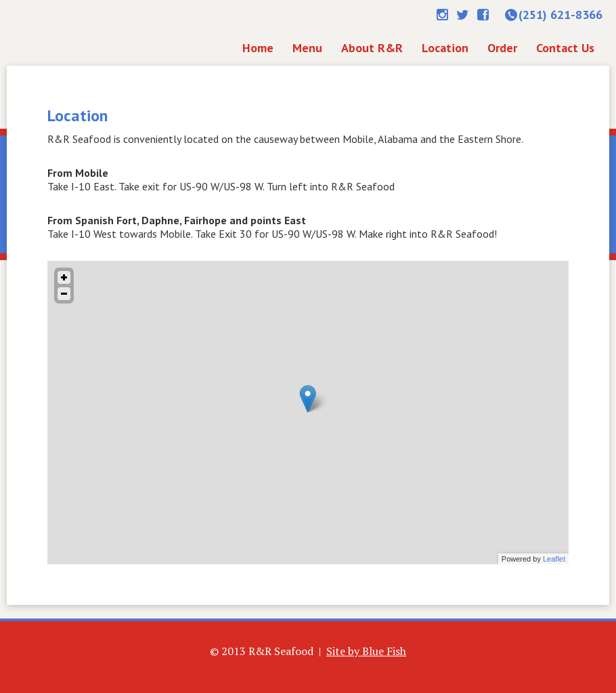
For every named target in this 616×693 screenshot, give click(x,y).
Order (502, 48)
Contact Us (565, 48)
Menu (307, 48)
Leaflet (554, 559)
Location (445, 48)
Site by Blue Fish (366, 651)
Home (87, 32)
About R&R (372, 48)
